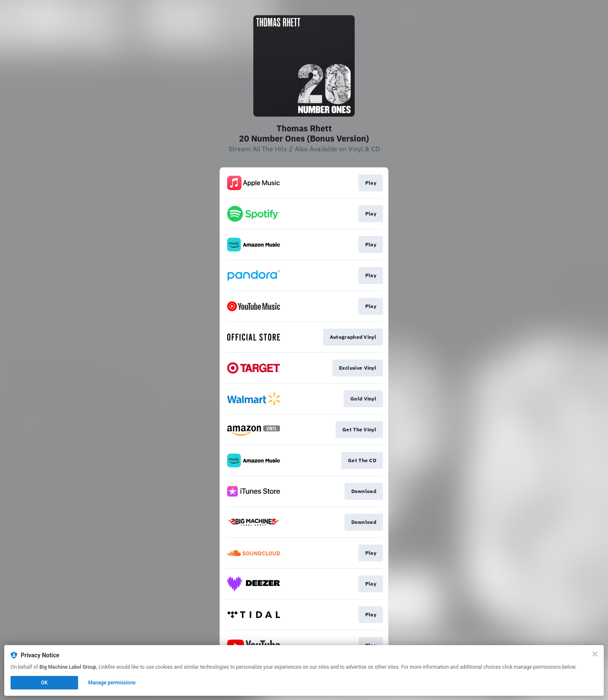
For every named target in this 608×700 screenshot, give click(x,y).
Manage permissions (112, 683)
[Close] (595, 654)
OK (44, 683)
